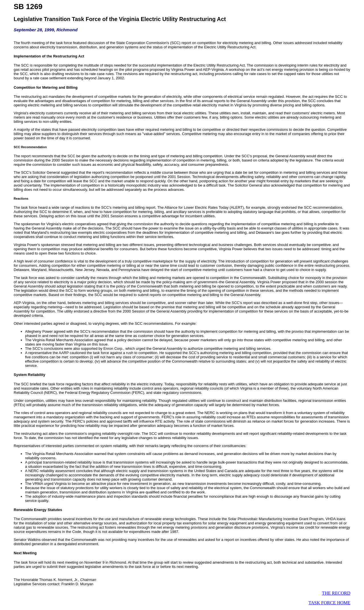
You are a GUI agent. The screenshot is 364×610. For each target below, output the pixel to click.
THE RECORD (336, 593)
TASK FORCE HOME (329, 603)
